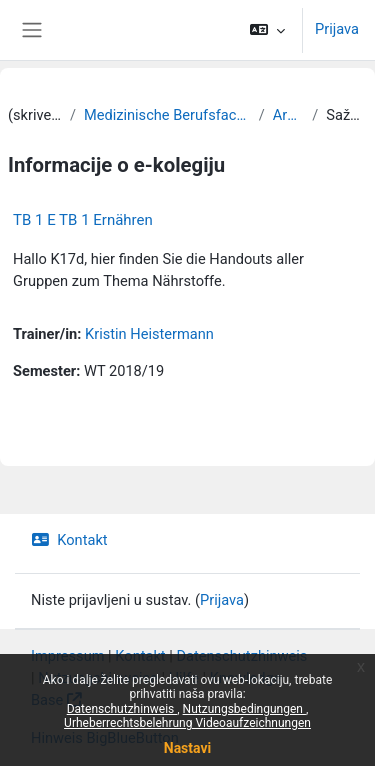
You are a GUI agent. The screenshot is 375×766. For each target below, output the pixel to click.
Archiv (289, 115)
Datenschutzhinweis (122, 709)
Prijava (337, 29)
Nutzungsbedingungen (244, 709)
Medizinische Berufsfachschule (167, 115)
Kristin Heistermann (149, 334)
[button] (267, 30)
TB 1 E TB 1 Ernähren (83, 220)
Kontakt (69, 540)
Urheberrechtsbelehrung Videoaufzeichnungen (187, 723)
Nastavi (187, 748)
